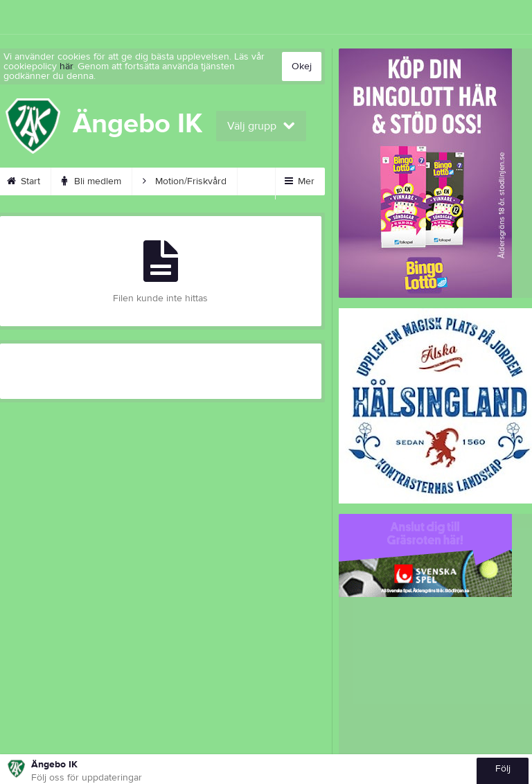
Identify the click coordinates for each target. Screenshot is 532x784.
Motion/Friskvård (185, 181)
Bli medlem (91, 181)
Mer (300, 181)
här (66, 66)
